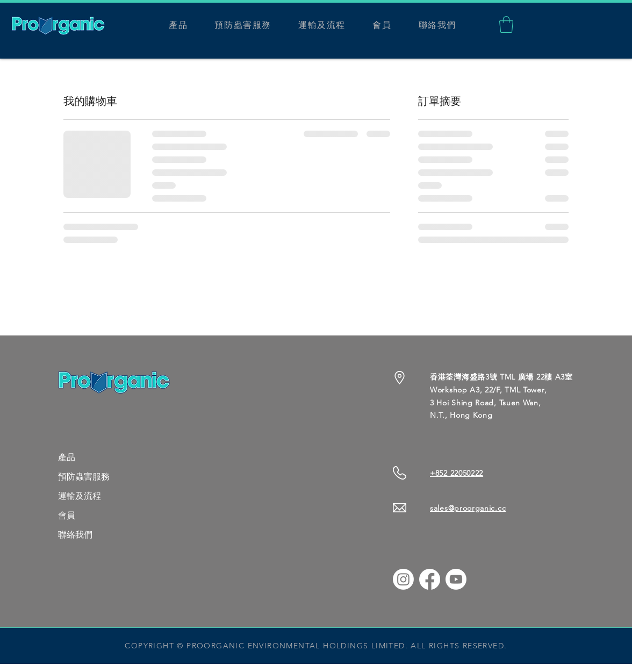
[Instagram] (403, 579)
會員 (67, 515)
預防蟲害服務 (84, 477)
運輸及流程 (80, 496)
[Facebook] (430, 579)
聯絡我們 (75, 535)
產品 (67, 457)
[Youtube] (456, 579)
